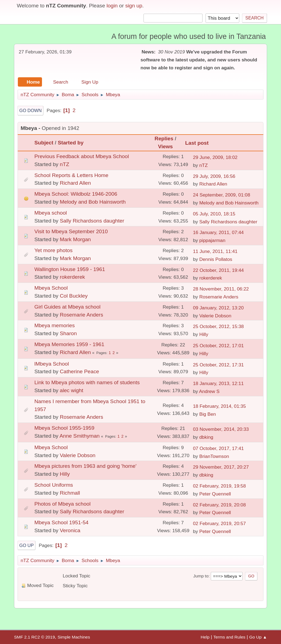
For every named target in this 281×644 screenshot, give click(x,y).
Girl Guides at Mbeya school (67, 307)
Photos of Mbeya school (62, 504)
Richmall (70, 493)
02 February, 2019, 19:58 (219, 486)
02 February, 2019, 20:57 (219, 523)
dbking (206, 437)
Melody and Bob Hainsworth (93, 202)
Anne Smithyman (80, 436)
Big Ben (207, 414)
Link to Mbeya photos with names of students (87, 382)
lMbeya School (52, 364)
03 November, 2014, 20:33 (221, 429)
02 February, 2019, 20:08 (219, 505)
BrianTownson (214, 456)
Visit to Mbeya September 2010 (71, 231)
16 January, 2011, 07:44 (218, 232)
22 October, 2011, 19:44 (218, 270)
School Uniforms (54, 485)
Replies (164, 139)
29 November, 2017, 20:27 (221, 467)
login (112, 6)
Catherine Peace (79, 371)
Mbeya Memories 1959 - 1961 (69, 344)
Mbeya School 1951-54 (61, 522)
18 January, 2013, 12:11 (218, 383)
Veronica (70, 530)
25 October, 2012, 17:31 (218, 365)
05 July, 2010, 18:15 (214, 214)
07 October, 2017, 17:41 (218, 448)
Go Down (30, 110)
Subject (44, 143)
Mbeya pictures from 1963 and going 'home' (85, 466)
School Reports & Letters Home (71, 175)
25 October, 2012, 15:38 (218, 326)
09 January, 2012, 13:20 (218, 308)
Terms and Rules (229, 637)
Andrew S (209, 391)
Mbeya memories (54, 325)
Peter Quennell (215, 494)
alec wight (71, 390)
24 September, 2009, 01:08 (221, 195)
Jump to (201, 576)
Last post (199, 143)
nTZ (64, 164)
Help (205, 637)
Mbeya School (51, 288)
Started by (71, 143)
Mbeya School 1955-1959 (64, 428)
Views (165, 146)
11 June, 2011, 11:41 (215, 251)
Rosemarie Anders (219, 297)
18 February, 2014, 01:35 (219, 406)
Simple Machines (74, 637)
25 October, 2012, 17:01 (218, 346)
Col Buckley (74, 296)
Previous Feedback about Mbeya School (82, 156)
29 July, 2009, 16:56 (214, 176)
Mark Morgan (75, 239)
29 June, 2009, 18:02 (215, 157)
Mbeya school (50, 213)
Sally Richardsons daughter (92, 221)
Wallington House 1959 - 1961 (70, 269)
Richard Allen (75, 183)
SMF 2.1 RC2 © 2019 (34, 637)
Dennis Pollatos (216, 259)
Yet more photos (53, 250)
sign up (134, 6)
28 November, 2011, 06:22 (221, 289)
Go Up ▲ (258, 637)
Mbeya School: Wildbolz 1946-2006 (76, 194)
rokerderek (72, 277)
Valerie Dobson (215, 316)
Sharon (68, 333)
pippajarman (212, 240)
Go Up (26, 545)
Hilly (204, 334)
